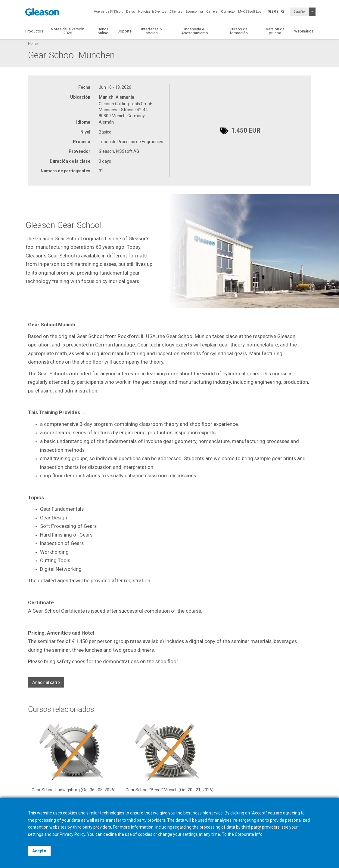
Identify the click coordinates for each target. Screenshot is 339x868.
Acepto (39, 851)
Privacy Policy (72, 834)
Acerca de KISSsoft (108, 12)
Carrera (212, 12)
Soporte (124, 31)
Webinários (304, 31)
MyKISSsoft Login (251, 12)
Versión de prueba (275, 31)
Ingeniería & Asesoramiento (195, 31)
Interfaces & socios (152, 31)
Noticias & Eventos (152, 12)
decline (110, 834)
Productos (34, 31)
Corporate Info (249, 834)
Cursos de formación (239, 31)
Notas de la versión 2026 (68, 31)
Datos (131, 12)
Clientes (176, 12)
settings (190, 834)
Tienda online (103, 31)
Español (300, 12)
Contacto (228, 12)
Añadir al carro (46, 682)
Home (33, 43)
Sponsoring (194, 12)
